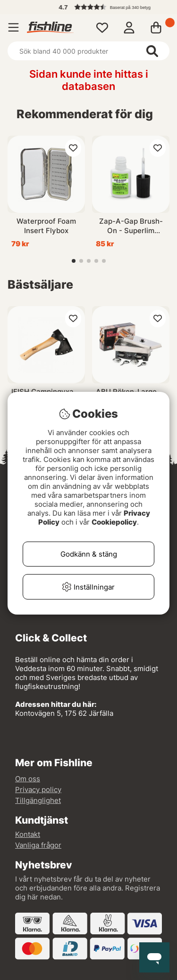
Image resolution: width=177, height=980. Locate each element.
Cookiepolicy (114, 522)
